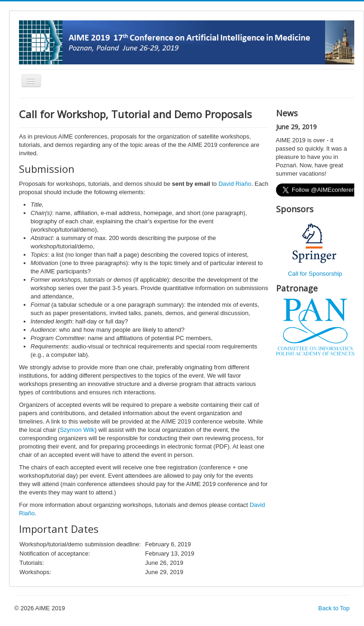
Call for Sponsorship (315, 274)
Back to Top (334, 608)
